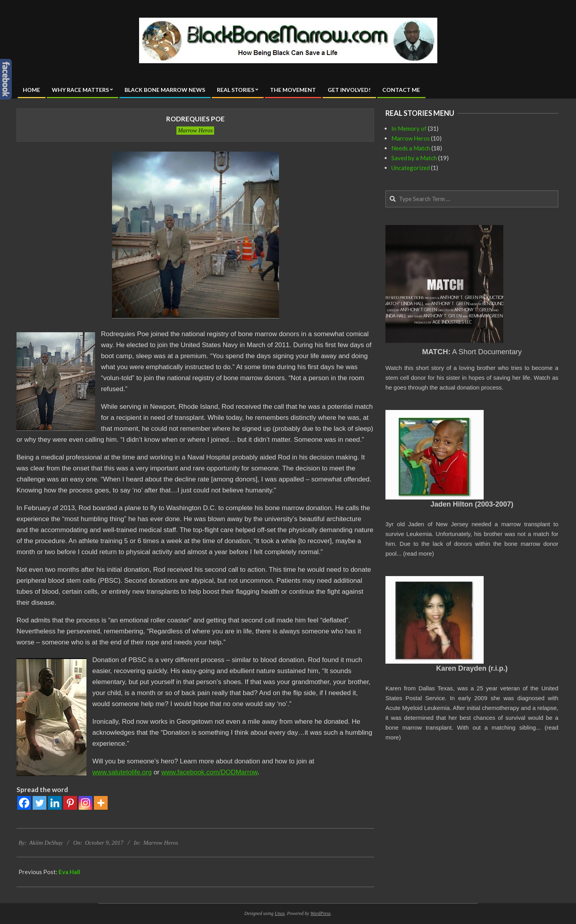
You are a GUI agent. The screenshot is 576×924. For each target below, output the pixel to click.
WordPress (320, 913)
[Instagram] (85, 803)
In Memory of (409, 128)
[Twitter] (39, 803)
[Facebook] (24, 803)
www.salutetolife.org (122, 772)
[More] (101, 803)
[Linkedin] (55, 803)
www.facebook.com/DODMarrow (210, 772)
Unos (280, 913)
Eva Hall (69, 872)
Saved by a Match (414, 158)
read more (418, 553)
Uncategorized (411, 168)
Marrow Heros (195, 130)
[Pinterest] (70, 803)
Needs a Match (411, 148)
